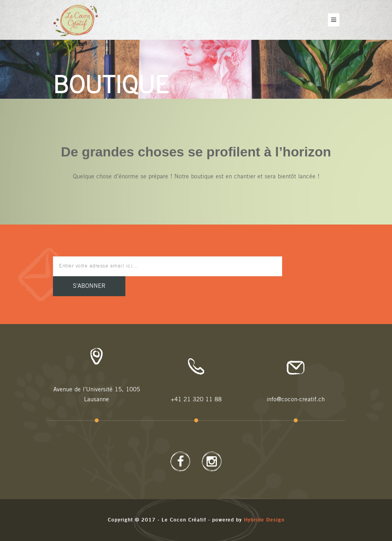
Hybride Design (264, 520)
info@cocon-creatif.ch (296, 399)
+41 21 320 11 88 (196, 399)
